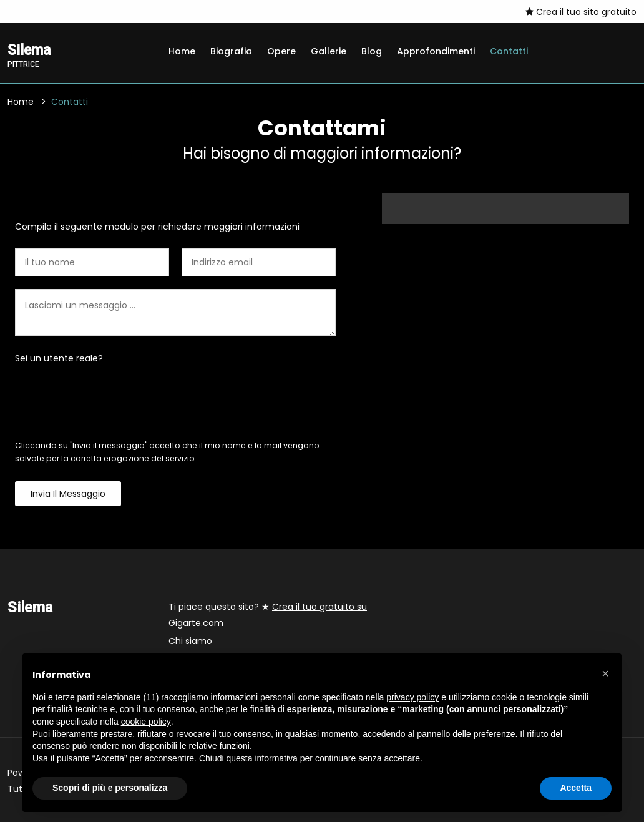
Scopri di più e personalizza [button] (110, 788)
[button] (605, 673)
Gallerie (329, 51)
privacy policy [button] (412, 697)
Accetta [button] (576, 788)
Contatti (509, 51)
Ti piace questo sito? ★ (268, 615)
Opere (281, 51)
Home (182, 51)
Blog (372, 51)
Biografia (231, 51)
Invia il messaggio (68, 494)
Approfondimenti (436, 51)
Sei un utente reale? (59, 358)
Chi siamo (190, 641)
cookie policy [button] (146, 722)
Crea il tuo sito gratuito (581, 12)
